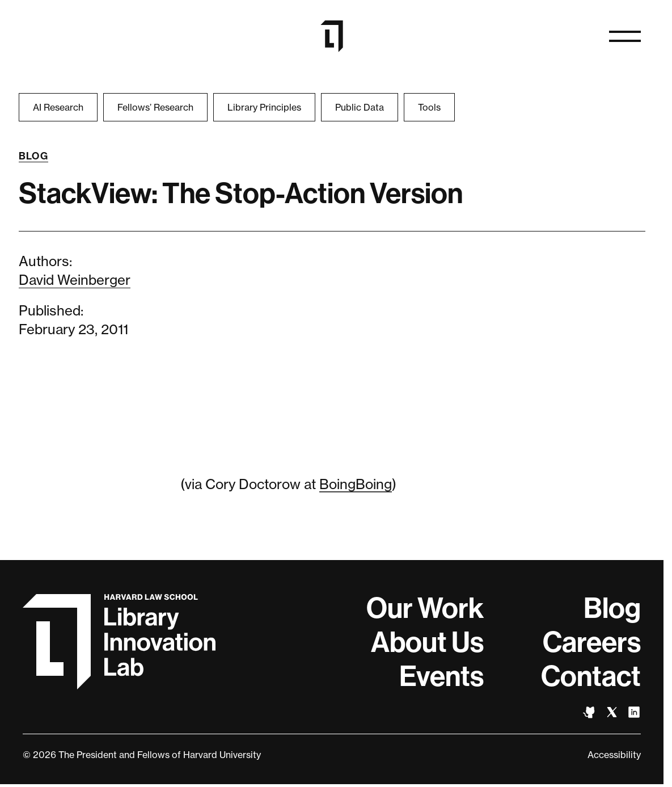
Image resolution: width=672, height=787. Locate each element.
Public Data (360, 107)
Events (441, 676)
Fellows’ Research (155, 107)
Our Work (425, 608)
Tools (429, 107)
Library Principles (264, 107)
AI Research (58, 107)
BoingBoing (356, 484)
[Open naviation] (625, 36)
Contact (591, 676)
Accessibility (614, 755)
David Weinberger (75, 280)
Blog (34, 156)
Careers (592, 642)
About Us (427, 642)
